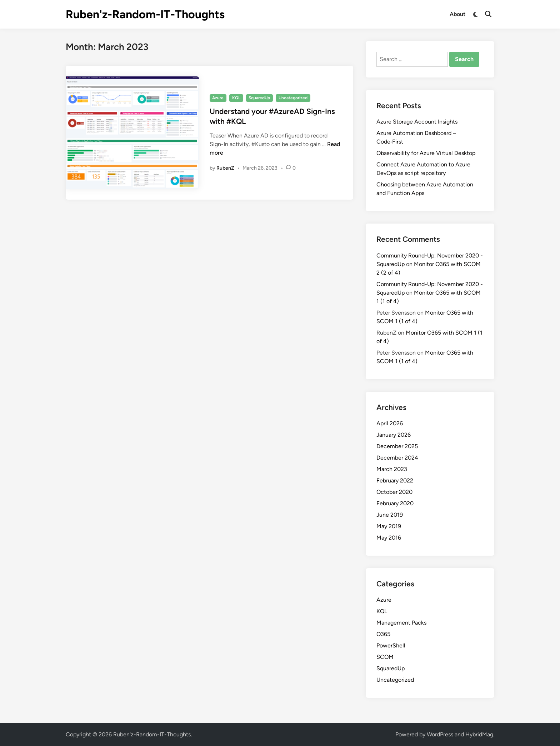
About (457, 14)
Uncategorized (293, 98)
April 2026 (390, 423)
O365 (383, 634)
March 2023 (392, 469)
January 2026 (394, 435)
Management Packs (401, 623)
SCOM (385, 657)
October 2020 (394, 492)
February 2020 (395, 503)
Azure (218, 98)
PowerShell (391, 645)
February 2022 (395, 480)
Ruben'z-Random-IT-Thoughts (145, 14)
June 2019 (390, 515)
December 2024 (397, 458)
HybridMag (479, 734)
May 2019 (389, 526)
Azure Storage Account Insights (417, 122)
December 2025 (397, 446)
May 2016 (389, 538)
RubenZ (225, 168)
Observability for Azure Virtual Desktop (426, 153)
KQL (236, 98)
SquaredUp (259, 98)
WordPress (440, 734)
